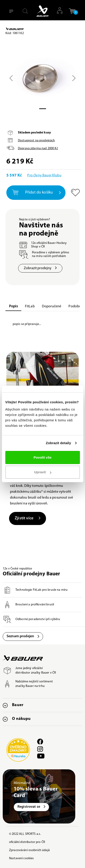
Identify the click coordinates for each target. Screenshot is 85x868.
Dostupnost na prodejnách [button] (36, 141)
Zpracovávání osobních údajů (29, 850)
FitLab (30, 306)
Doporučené (52, 306)
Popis (13, 306)
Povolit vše (42, 457)
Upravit (43, 472)
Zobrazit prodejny (40, 268)
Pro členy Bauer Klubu (44, 175)
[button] (72, 11)
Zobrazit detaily (58, 443)
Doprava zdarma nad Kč (38, 148)
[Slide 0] (43, 109)
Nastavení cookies (21, 858)
